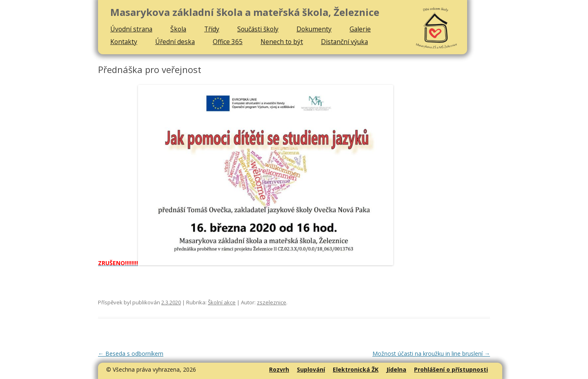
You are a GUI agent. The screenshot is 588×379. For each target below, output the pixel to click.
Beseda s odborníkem (131, 354)
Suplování (311, 369)
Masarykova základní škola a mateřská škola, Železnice (245, 12)
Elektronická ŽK (356, 369)
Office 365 (228, 42)
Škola (178, 29)
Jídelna (396, 369)
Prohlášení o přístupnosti (451, 369)
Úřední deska (175, 42)
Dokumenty (314, 29)
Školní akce (222, 302)
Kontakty (124, 42)
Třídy (212, 29)
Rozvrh (279, 369)
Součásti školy (258, 29)
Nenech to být (282, 42)
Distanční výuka (344, 42)
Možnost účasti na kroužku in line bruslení (431, 354)
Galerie (360, 29)
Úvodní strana (131, 29)
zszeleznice (272, 302)
